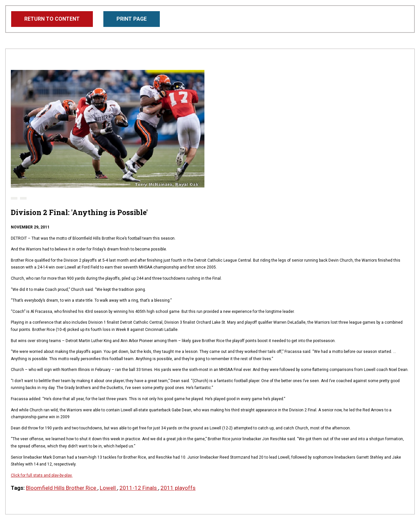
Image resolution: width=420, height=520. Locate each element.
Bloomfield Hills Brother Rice (62, 488)
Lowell (108, 488)
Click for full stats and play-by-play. (42, 475)
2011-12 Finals (139, 488)
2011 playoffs (178, 488)
